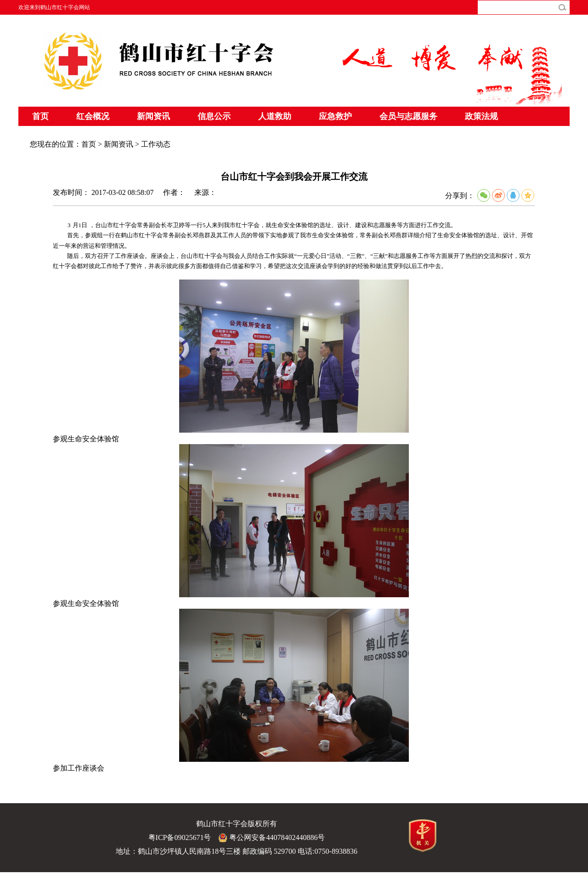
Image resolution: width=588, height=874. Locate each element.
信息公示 (214, 116)
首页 (40, 116)
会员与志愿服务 (408, 116)
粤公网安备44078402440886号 (271, 838)
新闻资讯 (153, 116)
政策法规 (481, 116)
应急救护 (335, 116)
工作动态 (156, 144)
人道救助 (275, 116)
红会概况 (93, 116)
